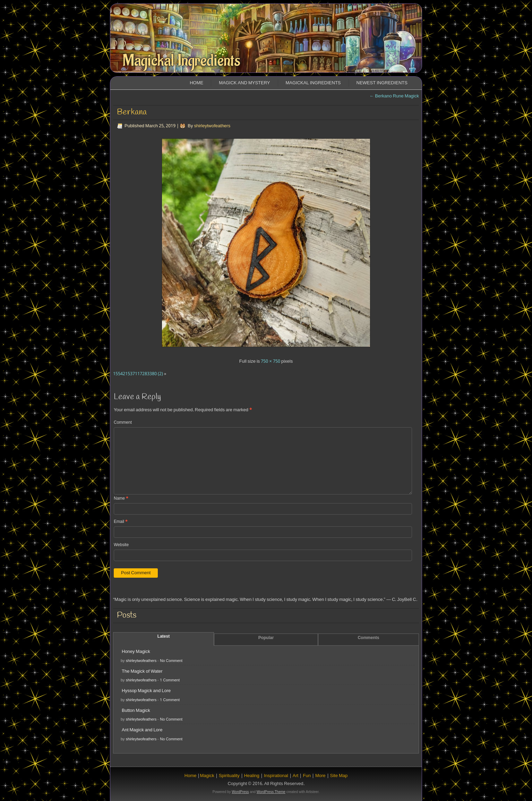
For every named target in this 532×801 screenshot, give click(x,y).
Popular (266, 638)
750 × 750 (271, 361)
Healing (252, 776)
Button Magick (136, 711)
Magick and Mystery (244, 83)
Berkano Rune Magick (394, 96)
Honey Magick (136, 652)
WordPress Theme (271, 792)
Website (121, 545)
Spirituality (229, 776)
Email (121, 522)
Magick (207, 776)
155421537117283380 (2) (138, 374)
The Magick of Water (142, 671)
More (320, 776)
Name (121, 499)
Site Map (339, 776)
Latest (164, 637)
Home (196, 83)
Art (296, 776)
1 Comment (170, 680)
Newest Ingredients (382, 83)
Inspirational (276, 776)
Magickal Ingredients (182, 61)
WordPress (240, 792)
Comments (368, 638)
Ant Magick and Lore (142, 730)
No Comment (171, 661)
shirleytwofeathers (212, 126)
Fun (307, 776)
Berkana (132, 112)
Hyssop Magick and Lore (146, 691)
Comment (123, 423)
